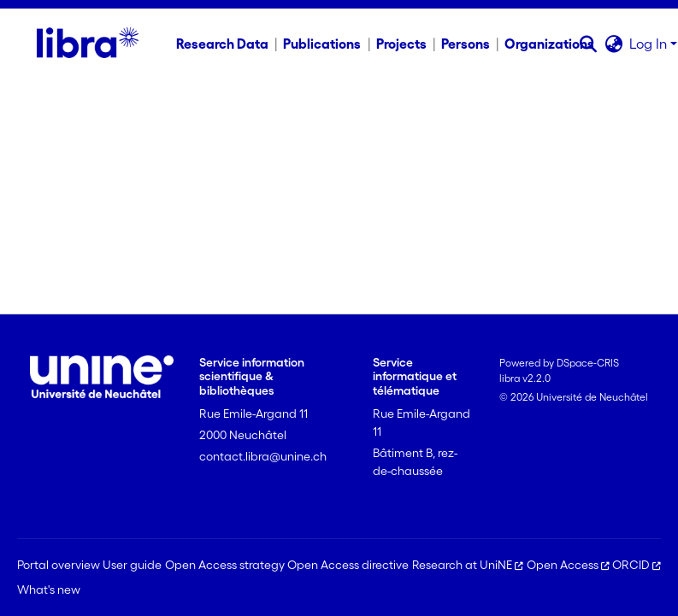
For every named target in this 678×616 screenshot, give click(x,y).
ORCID (637, 565)
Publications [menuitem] (322, 44)
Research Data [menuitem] (222, 44)
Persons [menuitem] (466, 44)
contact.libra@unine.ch (263, 456)
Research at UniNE (468, 565)
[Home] (88, 44)
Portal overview (59, 565)
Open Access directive (348, 565)
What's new (49, 590)
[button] (588, 44)
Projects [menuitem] (401, 44)
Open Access (568, 565)
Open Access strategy (225, 565)
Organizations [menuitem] (549, 44)
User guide (132, 565)
